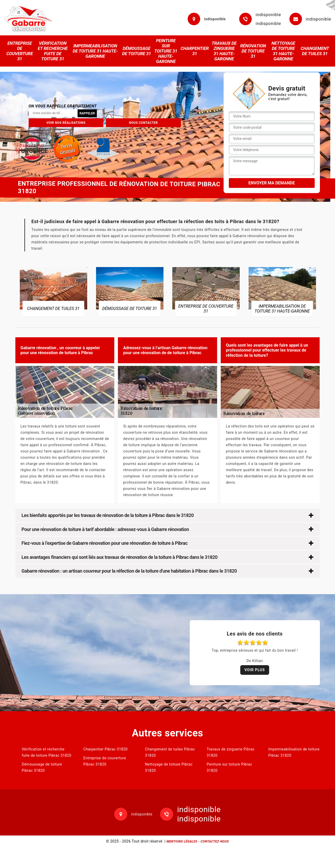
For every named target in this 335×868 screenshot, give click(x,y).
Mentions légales (182, 841)
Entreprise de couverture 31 (20, 51)
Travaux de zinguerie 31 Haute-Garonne (224, 51)
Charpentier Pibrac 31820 (105, 749)
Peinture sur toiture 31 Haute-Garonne (166, 51)
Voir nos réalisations (66, 122)
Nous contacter (144, 122)
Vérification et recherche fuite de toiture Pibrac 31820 (47, 752)
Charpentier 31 (195, 51)
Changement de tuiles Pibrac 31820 (170, 752)
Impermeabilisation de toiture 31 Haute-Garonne (95, 51)
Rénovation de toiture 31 (253, 51)
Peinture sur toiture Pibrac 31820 (229, 767)
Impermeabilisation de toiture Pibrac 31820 (294, 752)
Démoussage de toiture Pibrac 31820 (42, 767)
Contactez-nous (215, 841)
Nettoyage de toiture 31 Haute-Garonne (283, 51)
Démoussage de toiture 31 (137, 51)
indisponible (268, 15)
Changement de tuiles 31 (315, 51)
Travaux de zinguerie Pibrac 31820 (231, 752)
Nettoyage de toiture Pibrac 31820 (169, 767)
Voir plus (255, 670)
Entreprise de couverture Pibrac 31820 (105, 761)
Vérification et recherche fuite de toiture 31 (53, 51)
